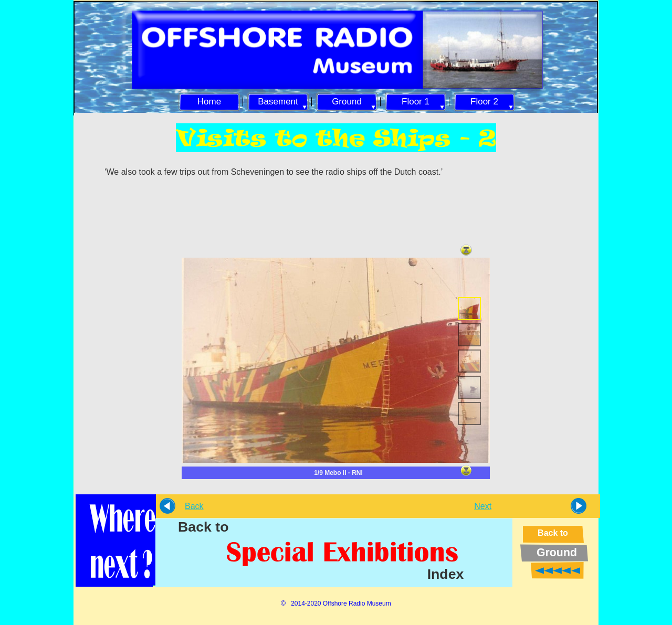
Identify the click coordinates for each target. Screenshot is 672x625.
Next (483, 506)
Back (194, 506)
